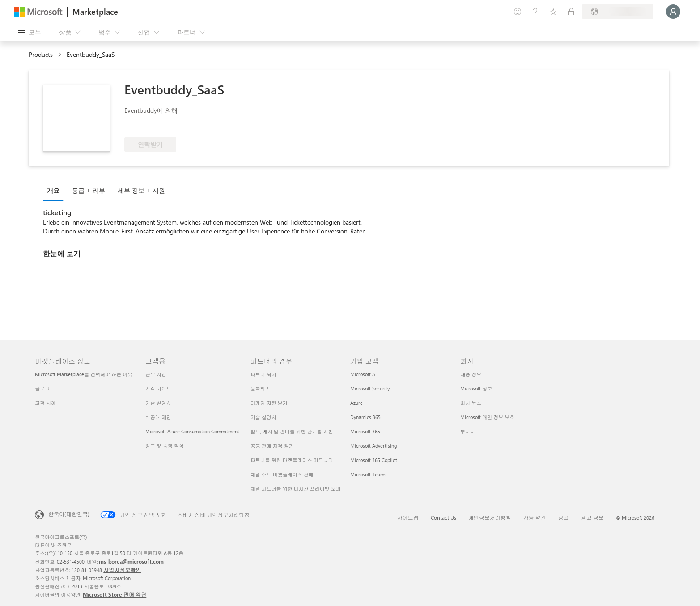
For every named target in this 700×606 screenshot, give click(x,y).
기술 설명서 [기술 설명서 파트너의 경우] (263, 417)
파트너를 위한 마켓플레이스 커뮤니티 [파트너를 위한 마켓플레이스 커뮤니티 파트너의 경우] (292, 460)
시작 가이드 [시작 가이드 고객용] (158, 388)
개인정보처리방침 (490, 517)
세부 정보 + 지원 (141, 190)
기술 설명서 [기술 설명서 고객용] (158, 403)
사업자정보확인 (122, 570)
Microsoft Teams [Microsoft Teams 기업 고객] (368, 474)
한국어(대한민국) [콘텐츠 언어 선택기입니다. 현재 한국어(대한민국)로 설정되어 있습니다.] (69, 514)
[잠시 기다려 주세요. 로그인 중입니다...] (673, 12)
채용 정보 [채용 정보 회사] (471, 374)
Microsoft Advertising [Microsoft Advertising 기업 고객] (373, 446)
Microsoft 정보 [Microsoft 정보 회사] (476, 388)
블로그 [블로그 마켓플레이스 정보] (42, 388)
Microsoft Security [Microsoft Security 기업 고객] (370, 388)
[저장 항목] (553, 12)
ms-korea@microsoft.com (131, 561)
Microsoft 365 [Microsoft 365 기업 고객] (365, 431)
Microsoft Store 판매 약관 (115, 594)
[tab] (55, 190)
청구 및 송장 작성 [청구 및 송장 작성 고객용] (165, 446)
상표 (564, 517)
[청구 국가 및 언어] (618, 12)
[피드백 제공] (518, 12)
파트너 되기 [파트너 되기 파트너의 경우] (263, 374)
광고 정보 (592, 517)
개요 (53, 190)
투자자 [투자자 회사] (468, 431)
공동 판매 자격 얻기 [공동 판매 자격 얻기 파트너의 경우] (272, 446)
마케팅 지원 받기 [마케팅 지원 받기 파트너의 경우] (269, 403)
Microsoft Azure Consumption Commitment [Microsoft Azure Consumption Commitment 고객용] (192, 431)
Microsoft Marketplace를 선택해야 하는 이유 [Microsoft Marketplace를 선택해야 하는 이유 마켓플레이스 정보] (84, 374)
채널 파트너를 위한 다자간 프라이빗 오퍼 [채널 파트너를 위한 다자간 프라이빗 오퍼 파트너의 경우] (296, 489)
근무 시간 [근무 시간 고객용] (156, 374)
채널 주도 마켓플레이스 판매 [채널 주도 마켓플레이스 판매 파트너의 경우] (282, 474)
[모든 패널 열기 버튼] (30, 32)
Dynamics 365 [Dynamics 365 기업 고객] (365, 417)
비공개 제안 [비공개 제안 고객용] (158, 417)
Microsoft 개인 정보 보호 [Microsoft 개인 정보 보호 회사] (487, 417)
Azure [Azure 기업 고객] (356, 403)
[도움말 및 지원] (535, 12)
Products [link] (41, 54)
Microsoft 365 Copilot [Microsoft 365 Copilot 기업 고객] (374, 460)
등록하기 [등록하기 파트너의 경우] (260, 388)
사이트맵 (408, 517)
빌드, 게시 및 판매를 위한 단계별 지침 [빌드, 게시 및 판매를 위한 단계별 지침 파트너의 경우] (292, 431)
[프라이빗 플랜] (571, 12)
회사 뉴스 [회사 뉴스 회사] (471, 403)
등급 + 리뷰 (89, 190)
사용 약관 (535, 517)
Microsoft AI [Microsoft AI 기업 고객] (363, 374)
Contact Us (443, 517)
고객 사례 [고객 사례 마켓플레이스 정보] (45, 403)
